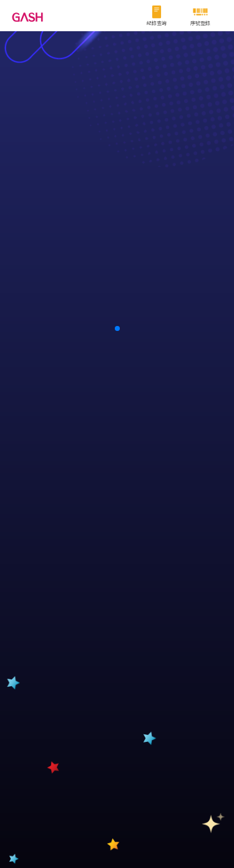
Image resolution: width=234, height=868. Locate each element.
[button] (117, 328)
